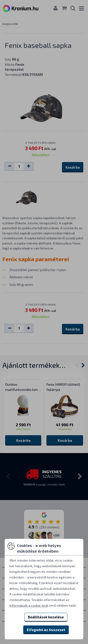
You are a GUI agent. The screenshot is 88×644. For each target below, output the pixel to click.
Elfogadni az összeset (46, 630)
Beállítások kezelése (46, 617)
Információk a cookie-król (29, 605)
